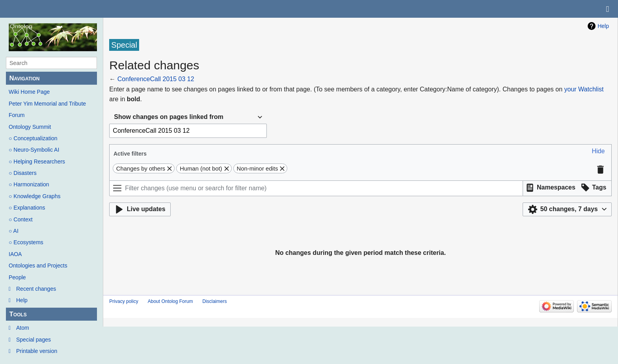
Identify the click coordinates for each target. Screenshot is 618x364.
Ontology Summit (30, 127)
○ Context (21, 219)
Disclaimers (214, 301)
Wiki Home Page (29, 92)
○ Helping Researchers (37, 162)
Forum (17, 115)
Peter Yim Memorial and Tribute (47, 104)
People (17, 277)
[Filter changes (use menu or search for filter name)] (316, 188)
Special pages (34, 340)
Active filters (130, 154)
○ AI (14, 231)
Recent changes (36, 289)
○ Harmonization (29, 184)
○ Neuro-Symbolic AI (34, 150)
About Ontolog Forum (170, 301)
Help (22, 300)
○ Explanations (27, 208)
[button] (598, 151)
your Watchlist (584, 89)
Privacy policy (124, 301)
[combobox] (188, 117)
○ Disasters (23, 173)
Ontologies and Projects (38, 266)
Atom (23, 328)
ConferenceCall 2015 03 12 (156, 79)
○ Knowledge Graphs (34, 196)
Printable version (37, 351)
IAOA (15, 254)
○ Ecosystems (26, 242)
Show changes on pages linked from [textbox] (168, 117)
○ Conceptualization (33, 138)
